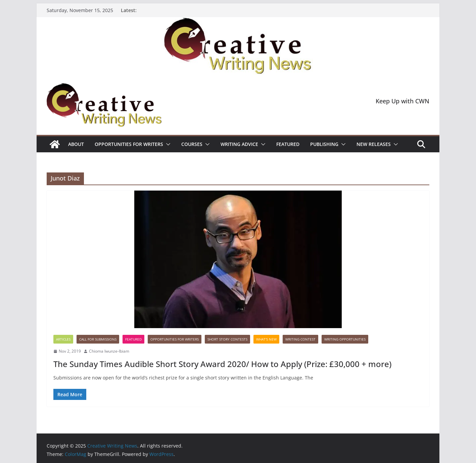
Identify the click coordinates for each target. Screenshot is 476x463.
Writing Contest (300, 339)
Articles (63, 339)
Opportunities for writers (129, 144)
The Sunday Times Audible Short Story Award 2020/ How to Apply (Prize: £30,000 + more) (222, 364)
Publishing (324, 144)
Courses (192, 144)
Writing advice (239, 144)
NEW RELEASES (374, 144)
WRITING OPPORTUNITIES (345, 339)
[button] (167, 144)
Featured (288, 144)
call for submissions (98, 339)
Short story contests (227, 339)
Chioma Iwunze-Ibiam (109, 351)
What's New (266, 339)
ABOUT (76, 144)
